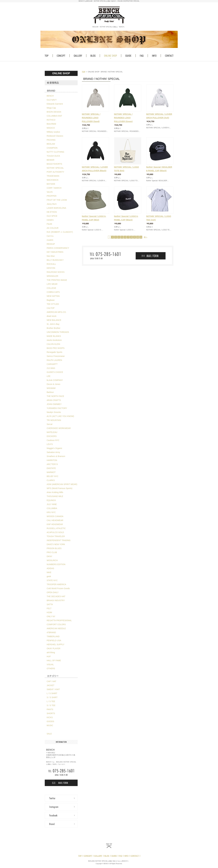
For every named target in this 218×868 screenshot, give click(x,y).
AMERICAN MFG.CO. (57, 312)
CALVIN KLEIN (53, 344)
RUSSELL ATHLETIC (56, 528)
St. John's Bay (53, 324)
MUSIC (50, 725)
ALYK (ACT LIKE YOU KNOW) (60, 416)
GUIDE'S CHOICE (55, 372)
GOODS (50, 721)
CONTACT (135, 856)
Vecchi (50, 192)
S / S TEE (51, 705)
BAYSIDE (51, 184)
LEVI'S (50, 444)
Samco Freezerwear (56, 356)
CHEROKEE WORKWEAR (59, 428)
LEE (49, 376)
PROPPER (52, 196)
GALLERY (98, 856)
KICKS (50, 717)
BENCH (50, 96)
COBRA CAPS (53, 292)
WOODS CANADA (55, 516)
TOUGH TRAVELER (56, 536)
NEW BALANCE (54, 320)
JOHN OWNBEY (54, 404)
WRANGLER (53, 276)
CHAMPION (52, 148)
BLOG (107, 856)
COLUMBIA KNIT (54, 116)
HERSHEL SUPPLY (56, 644)
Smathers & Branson (56, 456)
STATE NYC (52, 580)
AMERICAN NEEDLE (56, 628)
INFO (126, 856)
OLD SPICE (52, 216)
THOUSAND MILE (55, 496)
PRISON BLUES (54, 548)
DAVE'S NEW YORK (56, 544)
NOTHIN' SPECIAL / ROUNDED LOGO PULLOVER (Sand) (91, 118)
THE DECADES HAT (56, 596)
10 (138, 237)
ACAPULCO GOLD (55, 532)
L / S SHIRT (52, 693)
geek (49, 576)
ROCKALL (51, 264)
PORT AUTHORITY (55, 172)
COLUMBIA (52, 508)
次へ (146, 237)
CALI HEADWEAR (55, 520)
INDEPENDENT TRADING (59, 540)
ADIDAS (50, 568)
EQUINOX (51, 500)
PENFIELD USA (54, 640)
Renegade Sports (55, 352)
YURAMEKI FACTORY (57, 408)
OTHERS (51, 668)
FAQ (121, 856)
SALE (49, 734)
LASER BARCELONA (56, 208)
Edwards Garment (55, 104)
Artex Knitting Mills (55, 492)
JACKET (51, 685)
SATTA (50, 604)
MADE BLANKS (54, 336)
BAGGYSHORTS (54, 164)
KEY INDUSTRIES (55, 252)
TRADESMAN (53, 176)
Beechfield (51, 124)
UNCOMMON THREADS (58, 332)
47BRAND (51, 632)
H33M (49, 612)
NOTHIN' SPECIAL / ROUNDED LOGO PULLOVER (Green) (123, 118)
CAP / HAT (52, 681)
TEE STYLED (53, 304)
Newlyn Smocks (54, 412)
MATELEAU (52, 432)
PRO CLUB (52, 552)
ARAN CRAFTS (54, 400)
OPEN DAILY (53, 592)
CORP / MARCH (54, 188)
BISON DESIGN (54, 112)
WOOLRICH (52, 560)
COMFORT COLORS (56, 624)
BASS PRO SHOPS (56, 348)
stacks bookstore (54, 340)
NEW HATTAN (53, 296)
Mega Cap (51, 108)
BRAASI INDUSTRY (56, 600)
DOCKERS (52, 436)
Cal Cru (50, 236)
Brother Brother (54, 328)
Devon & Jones (54, 384)
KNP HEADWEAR (55, 524)
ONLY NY (51, 616)
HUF (49, 656)
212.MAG (51, 368)
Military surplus (53, 132)
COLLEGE (51, 288)
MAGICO (51, 128)
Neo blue (51, 256)
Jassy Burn (52, 204)
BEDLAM (51, 144)
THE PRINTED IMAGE (57, 280)
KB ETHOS (52, 212)
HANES (50, 220)
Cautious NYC (53, 440)
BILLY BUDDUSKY (55, 260)
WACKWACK (53, 180)
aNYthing (51, 652)
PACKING (51, 140)
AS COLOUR (53, 228)
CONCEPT (88, 856)
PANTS (50, 709)
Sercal (50, 424)
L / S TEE (51, 701)
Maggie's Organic (55, 448)
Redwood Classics (55, 136)
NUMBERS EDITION (56, 564)
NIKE (49, 572)
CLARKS (51, 480)
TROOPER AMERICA (56, 584)
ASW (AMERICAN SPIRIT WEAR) (62, 484)
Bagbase (51, 300)
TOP (84, 72)
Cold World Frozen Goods (58, 588)
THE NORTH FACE (55, 396)
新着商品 (53, 83)
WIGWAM (51, 388)
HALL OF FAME (54, 660)
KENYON (51, 268)
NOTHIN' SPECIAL (55, 168)
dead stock (52, 316)
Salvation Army (53, 452)
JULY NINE (52, 504)
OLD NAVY (52, 100)
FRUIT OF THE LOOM (57, 200)
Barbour (50, 392)
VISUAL (50, 664)
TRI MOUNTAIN (54, 420)
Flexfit (49, 224)
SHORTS (51, 713)
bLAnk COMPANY (55, 380)
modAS (50, 240)
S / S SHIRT (52, 697)
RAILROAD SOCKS (56, 272)
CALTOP (51, 308)
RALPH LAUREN (54, 360)
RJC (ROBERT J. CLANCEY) (60, 232)
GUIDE (114, 856)
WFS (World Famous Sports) (60, 488)
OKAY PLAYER (54, 648)
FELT (49, 608)
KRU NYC (51, 512)
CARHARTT (52, 364)
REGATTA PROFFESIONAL (59, 620)
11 (141, 237)
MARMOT (51, 472)
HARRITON (52, 460)
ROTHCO (51, 120)
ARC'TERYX (52, 464)
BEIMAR (51, 160)
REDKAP (51, 244)
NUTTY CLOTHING (56, 152)
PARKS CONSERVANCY (58, 248)
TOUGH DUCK (53, 156)
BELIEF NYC (53, 476)
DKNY (50, 556)
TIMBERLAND (53, 636)
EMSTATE (51, 468)
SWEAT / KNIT (53, 689)
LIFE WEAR (52, 284)
